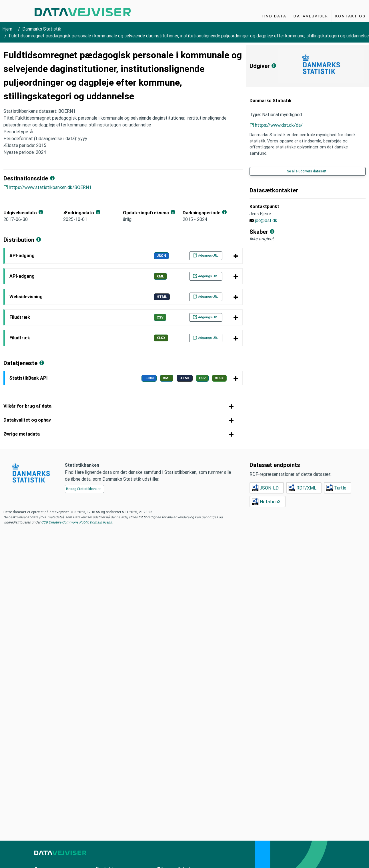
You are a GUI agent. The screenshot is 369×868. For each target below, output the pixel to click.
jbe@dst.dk (266, 220)
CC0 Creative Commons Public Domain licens (76, 522)
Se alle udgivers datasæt (307, 171)
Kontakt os (350, 16)
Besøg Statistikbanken (84, 489)
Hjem (7, 29)
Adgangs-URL (206, 255)
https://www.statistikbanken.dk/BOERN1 (50, 187)
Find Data (274, 16)
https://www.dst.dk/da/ (279, 125)
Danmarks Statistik (42, 29)
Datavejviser (311, 16)
